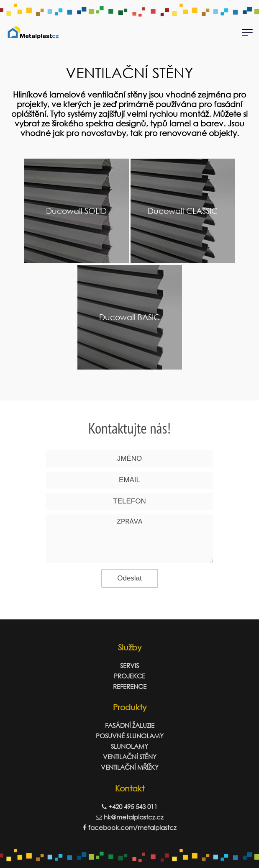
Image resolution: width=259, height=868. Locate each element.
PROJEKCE (129, 676)
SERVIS (129, 665)
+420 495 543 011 (129, 806)
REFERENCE (130, 686)
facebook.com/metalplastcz (129, 827)
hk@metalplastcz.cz (129, 817)
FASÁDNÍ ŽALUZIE (130, 725)
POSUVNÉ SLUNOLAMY (130, 736)
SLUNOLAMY (129, 746)
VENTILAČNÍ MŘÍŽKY (130, 767)
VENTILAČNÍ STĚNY (130, 757)
